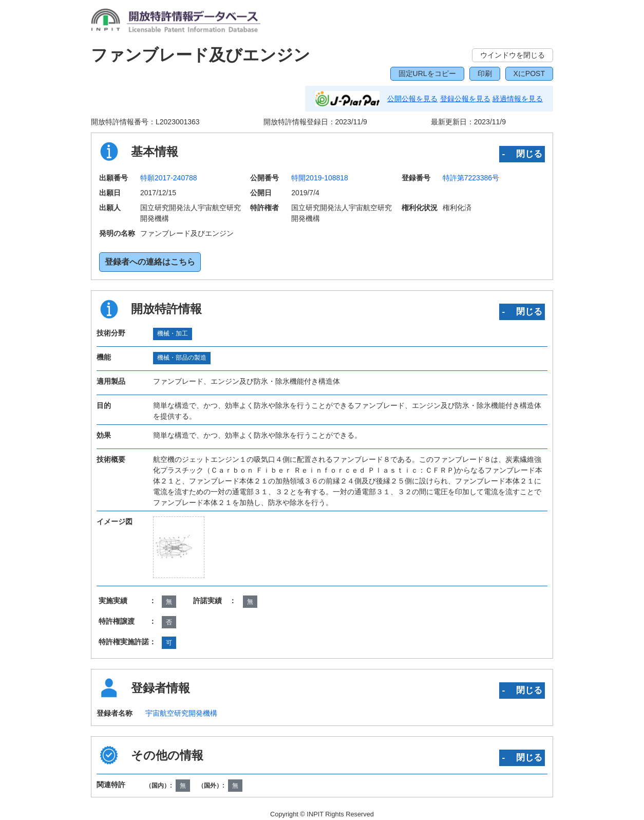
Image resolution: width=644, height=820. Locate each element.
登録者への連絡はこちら (150, 262)
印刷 (485, 73)
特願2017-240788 (169, 178)
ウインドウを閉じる (513, 55)
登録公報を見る (465, 99)
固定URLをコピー (427, 73)
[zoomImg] (179, 547)
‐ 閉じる (522, 154)
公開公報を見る (412, 99)
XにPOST (529, 73)
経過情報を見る (518, 99)
